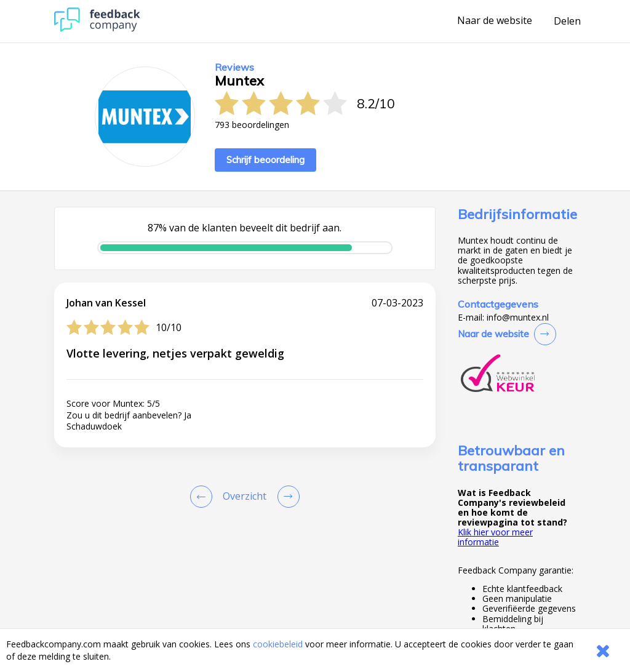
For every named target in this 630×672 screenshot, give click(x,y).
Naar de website (495, 21)
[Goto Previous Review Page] (204, 497)
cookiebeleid (278, 644)
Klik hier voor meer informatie (495, 537)
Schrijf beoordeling (265, 160)
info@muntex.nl (518, 318)
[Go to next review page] (286, 497)
